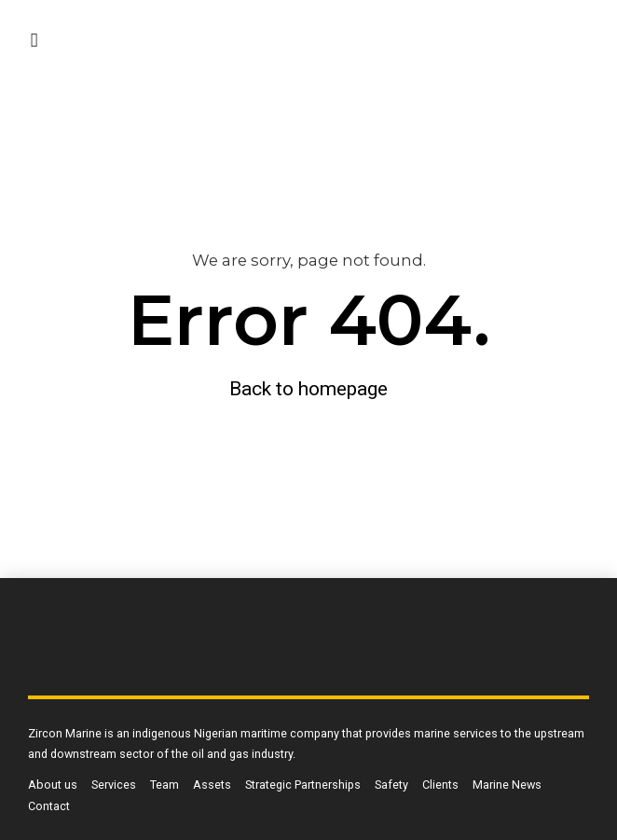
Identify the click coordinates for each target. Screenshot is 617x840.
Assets (212, 785)
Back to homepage (308, 389)
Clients (440, 785)
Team (165, 785)
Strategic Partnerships (303, 785)
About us (53, 785)
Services (114, 785)
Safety (391, 785)
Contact (49, 806)
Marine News (507, 785)
